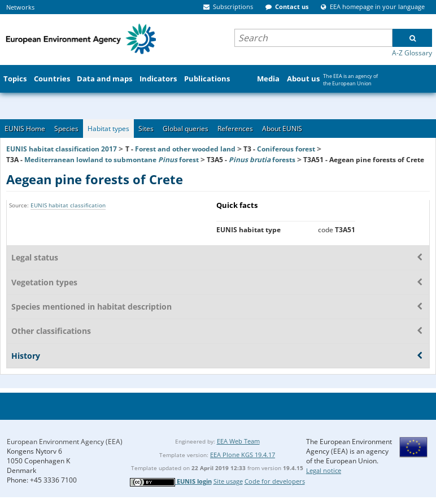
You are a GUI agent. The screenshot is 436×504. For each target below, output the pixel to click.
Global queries (186, 129)
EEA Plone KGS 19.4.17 (243, 455)
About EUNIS (282, 129)
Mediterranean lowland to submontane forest (112, 160)
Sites (146, 129)
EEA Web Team (238, 441)
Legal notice (324, 470)
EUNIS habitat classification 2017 (62, 149)
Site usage (228, 481)
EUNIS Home (25, 129)
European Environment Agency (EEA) (65, 442)
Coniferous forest (286, 149)
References (235, 129)
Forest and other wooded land (185, 149)
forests (262, 160)
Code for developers (275, 481)
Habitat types (108, 129)
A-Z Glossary (412, 53)
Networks (20, 7)
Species (66, 129)
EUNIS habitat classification (68, 205)
